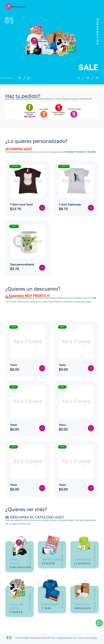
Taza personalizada (22, 265)
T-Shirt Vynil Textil (22, 205)
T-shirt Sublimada (70, 205)
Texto (14, 366)
